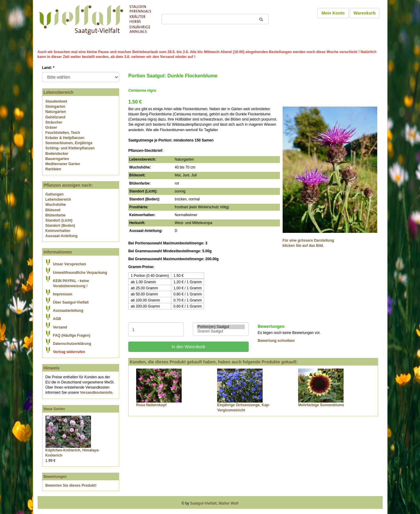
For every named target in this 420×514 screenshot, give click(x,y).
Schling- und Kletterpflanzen (70, 148)
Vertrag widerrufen (69, 352)
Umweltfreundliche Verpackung (80, 273)
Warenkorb (365, 13)
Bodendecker (57, 154)
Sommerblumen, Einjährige (69, 143)
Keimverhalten (58, 231)
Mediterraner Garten (63, 164)
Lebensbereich (58, 199)
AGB (57, 319)
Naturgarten (56, 112)
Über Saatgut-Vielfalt (71, 302)
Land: (48, 68)
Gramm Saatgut (221, 331)
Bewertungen (55, 477)
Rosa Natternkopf (151, 405)
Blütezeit (53, 210)
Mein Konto (333, 13)
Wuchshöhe (56, 205)
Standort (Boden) (60, 226)
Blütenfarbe (56, 215)
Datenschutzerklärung (72, 344)
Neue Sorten (54, 409)
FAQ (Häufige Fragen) (72, 335)
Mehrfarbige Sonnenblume (321, 405)
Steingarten (55, 107)
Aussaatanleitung (68, 311)
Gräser (51, 128)
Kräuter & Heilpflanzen (65, 138)
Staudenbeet (56, 101)
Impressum (63, 294)
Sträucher (54, 122)
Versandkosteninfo (96, 393)
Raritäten (53, 169)
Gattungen (55, 194)
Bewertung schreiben (276, 341)
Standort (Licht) (59, 220)
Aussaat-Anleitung (62, 236)
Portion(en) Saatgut (221, 327)
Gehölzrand (55, 117)
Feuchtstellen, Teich (63, 133)
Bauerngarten (57, 159)
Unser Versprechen (70, 264)
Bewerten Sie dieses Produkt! (71, 485)
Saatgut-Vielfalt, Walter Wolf (214, 503)
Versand (60, 327)
